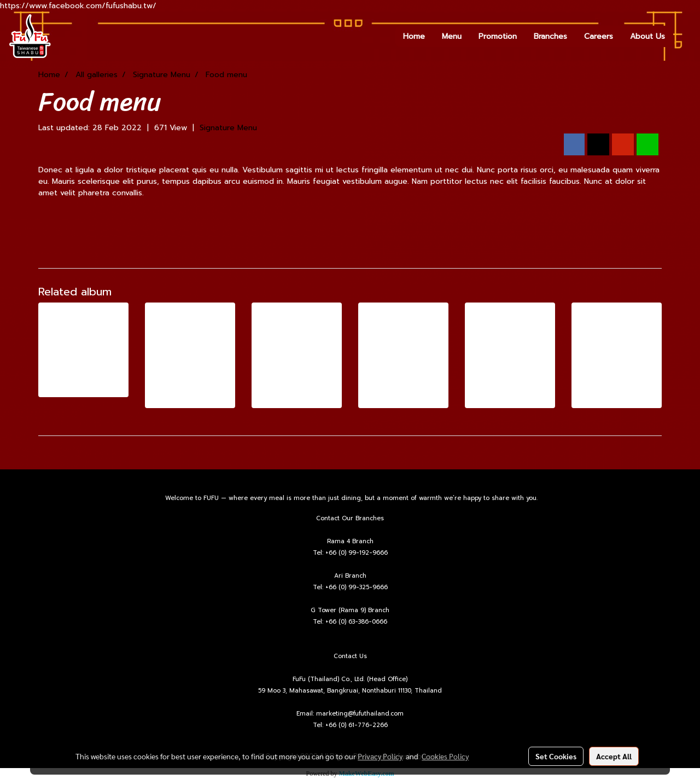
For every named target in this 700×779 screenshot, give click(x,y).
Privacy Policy (380, 756)
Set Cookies (556, 756)
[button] (683, 36)
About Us (647, 36)
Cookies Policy (445, 756)
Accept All (614, 756)
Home (414, 36)
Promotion (498, 36)
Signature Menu (228, 128)
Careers (599, 36)
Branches (550, 36)
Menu (452, 36)
